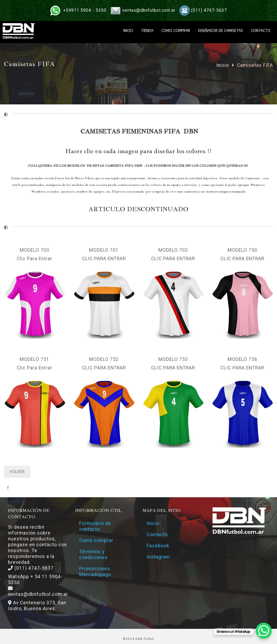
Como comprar (96, 540)
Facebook (158, 546)
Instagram (158, 557)
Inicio (223, 65)
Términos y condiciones (93, 555)
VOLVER (17, 472)
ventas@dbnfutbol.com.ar (149, 10)
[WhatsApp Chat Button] (264, 631)
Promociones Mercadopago (95, 572)
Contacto (157, 535)
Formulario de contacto (95, 526)
